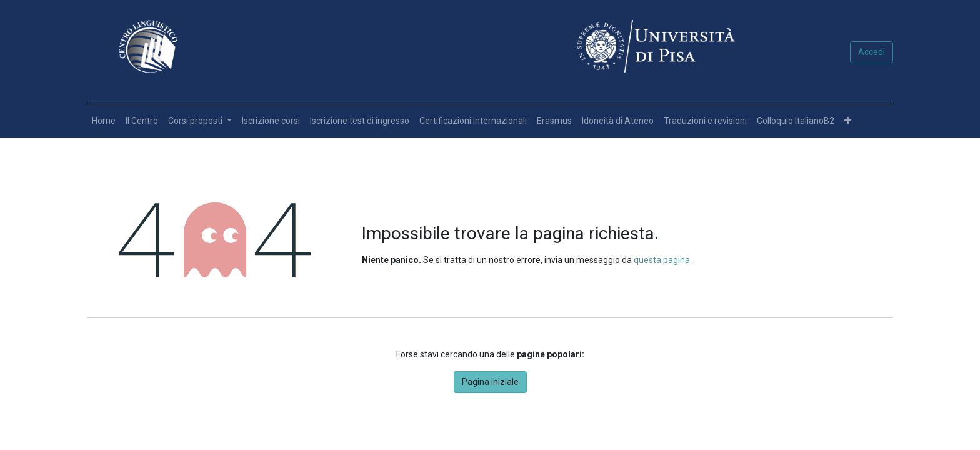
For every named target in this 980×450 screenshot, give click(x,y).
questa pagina (662, 260)
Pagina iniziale (490, 382)
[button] (848, 121)
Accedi (872, 52)
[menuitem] (104, 121)
